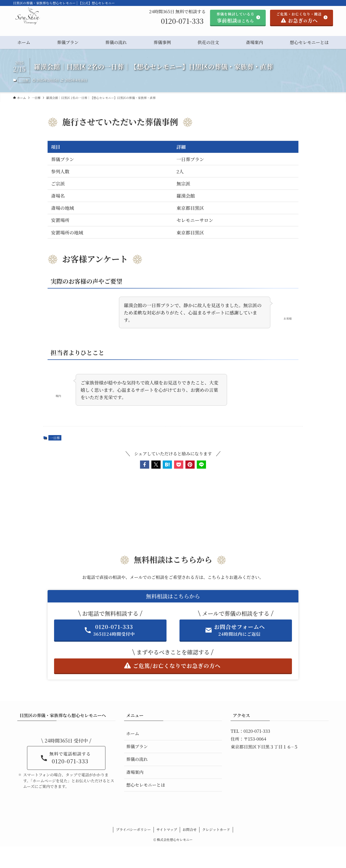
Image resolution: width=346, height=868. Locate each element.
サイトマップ (167, 829)
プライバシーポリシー (133, 829)
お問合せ (190, 829)
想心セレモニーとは (146, 785)
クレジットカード (216, 829)
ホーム (133, 733)
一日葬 (24, 80)
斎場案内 (135, 772)
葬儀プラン (137, 746)
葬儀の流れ (137, 759)
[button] (145, 465)
